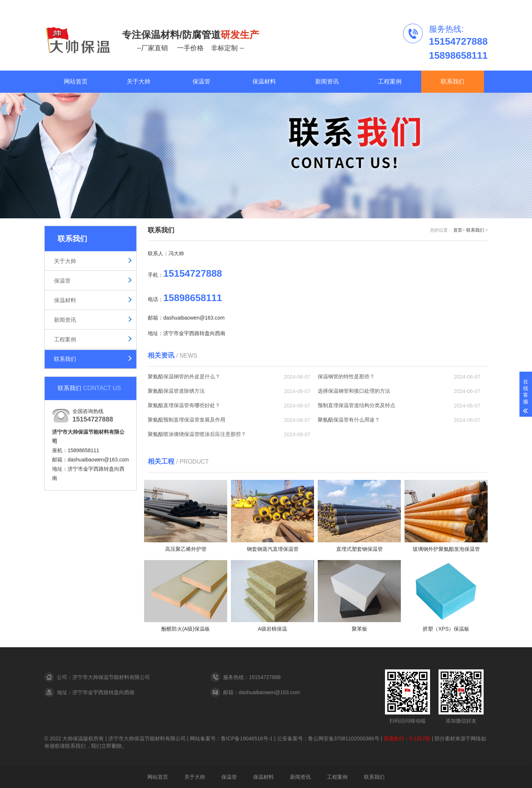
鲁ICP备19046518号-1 (248, 738)
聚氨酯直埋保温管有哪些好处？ (184, 405)
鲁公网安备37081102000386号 (344, 738)
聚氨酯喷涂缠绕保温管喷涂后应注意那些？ (197, 434)
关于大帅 (139, 81)
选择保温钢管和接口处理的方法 (354, 391)
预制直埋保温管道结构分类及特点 (357, 405)
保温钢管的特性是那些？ (346, 376)
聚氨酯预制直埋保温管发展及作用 (187, 420)
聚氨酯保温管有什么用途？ (349, 420)
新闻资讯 (327, 81)
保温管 (201, 81)
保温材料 (264, 81)
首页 (458, 230)
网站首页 (76, 81)
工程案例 (438, 7)
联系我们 (468, 7)
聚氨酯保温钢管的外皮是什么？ (184, 376)
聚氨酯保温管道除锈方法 (176, 391)
